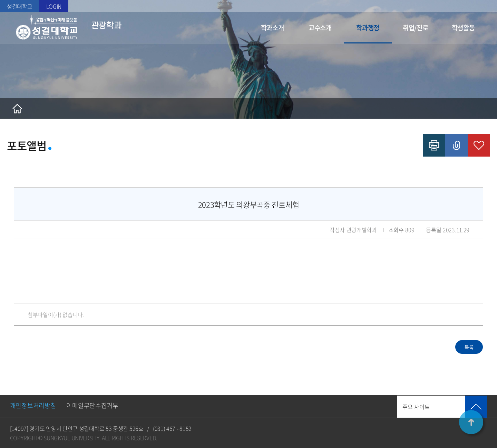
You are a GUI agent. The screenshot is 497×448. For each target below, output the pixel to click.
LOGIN (54, 6)
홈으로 (17, 109)
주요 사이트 (416, 407)
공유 (456, 145)
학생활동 (463, 28)
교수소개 (320, 28)
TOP (471, 422)
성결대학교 (20, 6)
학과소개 (272, 28)
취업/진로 (416, 28)
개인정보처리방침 (33, 405)
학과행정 (368, 28)
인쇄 (434, 145)
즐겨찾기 (479, 145)
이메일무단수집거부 (92, 405)
